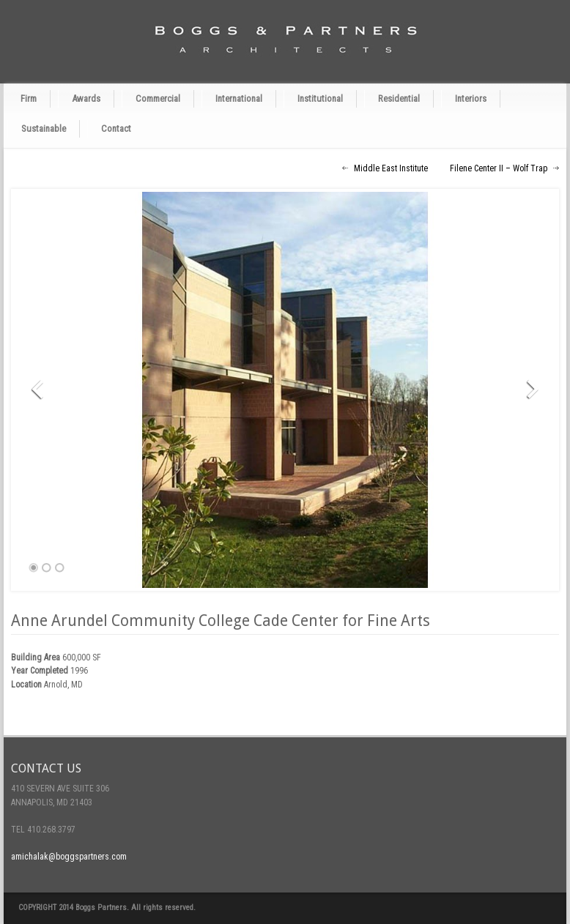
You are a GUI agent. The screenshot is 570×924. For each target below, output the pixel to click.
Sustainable (44, 128)
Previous (42, 390)
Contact (116, 128)
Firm (29, 98)
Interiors (471, 98)
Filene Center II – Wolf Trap (499, 168)
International (239, 98)
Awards (86, 98)
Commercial (158, 98)
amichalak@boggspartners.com (69, 857)
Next (528, 390)
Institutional (320, 98)
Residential (399, 98)
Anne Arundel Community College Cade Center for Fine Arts (221, 621)
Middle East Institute (391, 168)
